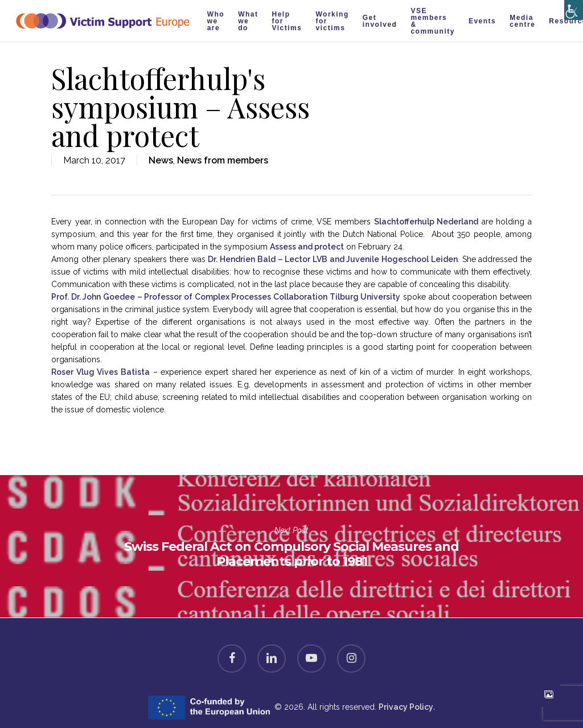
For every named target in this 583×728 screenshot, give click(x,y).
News (161, 160)
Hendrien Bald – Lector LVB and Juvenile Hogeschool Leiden (333, 259)
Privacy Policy (406, 707)
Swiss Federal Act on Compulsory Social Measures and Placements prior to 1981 (291, 546)
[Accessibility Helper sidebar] (571, 7)
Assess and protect (307, 247)
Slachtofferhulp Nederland (426, 222)
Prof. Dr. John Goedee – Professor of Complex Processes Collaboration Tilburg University (226, 297)
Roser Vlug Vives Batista (100, 372)
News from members (223, 160)
